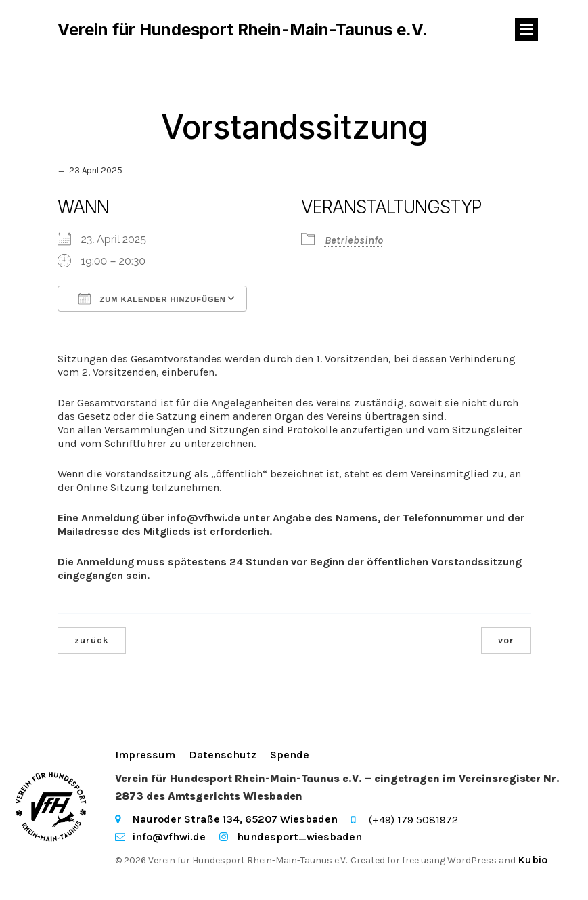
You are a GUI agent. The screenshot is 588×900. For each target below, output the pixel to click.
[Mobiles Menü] (526, 30)
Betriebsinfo (354, 241)
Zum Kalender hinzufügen (152, 300)
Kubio (533, 861)
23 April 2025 (96, 172)
